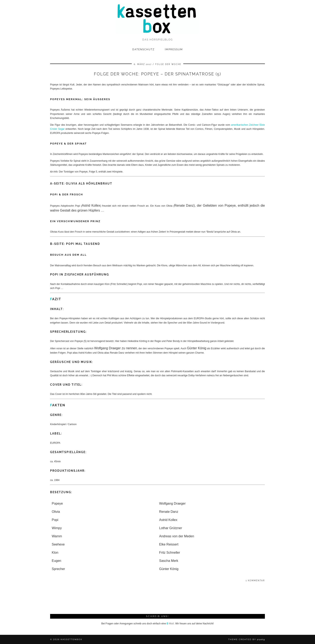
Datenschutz (143, 49)
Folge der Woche (168, 64)
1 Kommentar (255, 581)
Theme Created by (247, 639)
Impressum (174, 49)
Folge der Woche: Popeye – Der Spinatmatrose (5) (157, 74)
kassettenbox (71, 639)
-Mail (170, 624)
